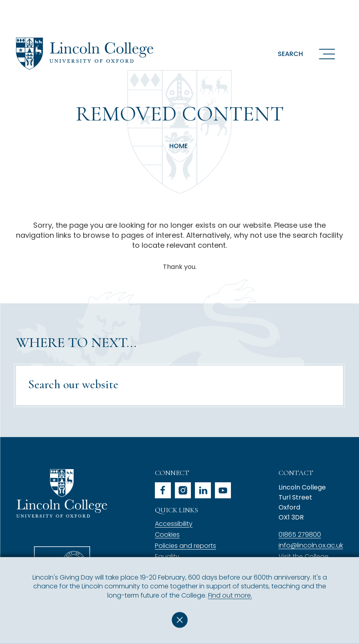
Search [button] (290, 54)
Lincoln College (62, 493)
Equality (167, 557)
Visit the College (304, 557)
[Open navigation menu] (327, 54)
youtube (223, 490)
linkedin (203, 490)
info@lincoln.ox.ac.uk (311, 545)
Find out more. (230, 595)
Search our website (73, 384)
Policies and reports (186, 546)
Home (178, 146)
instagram (183, 490)
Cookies (167, 535)
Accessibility (174, 524)
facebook (163, 490)
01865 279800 (300, 535)
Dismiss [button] (180, 620)
